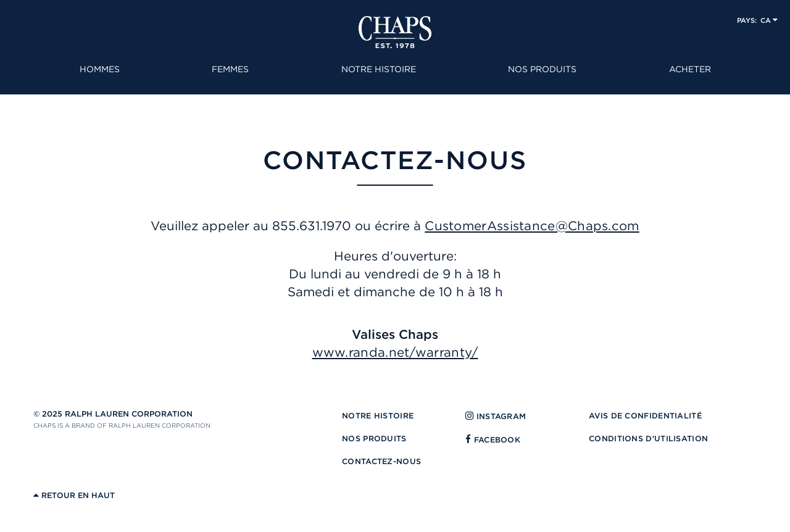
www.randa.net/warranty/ (395, 352)
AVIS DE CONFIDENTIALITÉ (645, 416)
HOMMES (100, 69)
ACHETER (690, 69)
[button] (757, 20)
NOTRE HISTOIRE (379, 69)
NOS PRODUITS (542, 69)
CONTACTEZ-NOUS (381, 461)
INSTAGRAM (496, 416)
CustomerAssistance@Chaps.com (532, 226)
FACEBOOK (493, 440)
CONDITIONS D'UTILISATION (648, 438)
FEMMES (230, 69)
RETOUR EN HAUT (74, 495)
